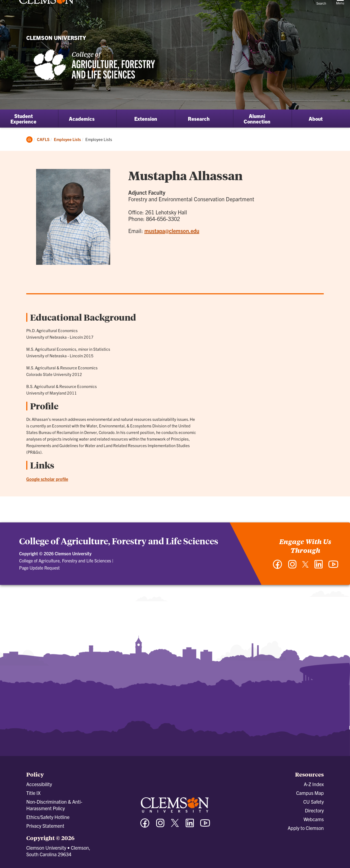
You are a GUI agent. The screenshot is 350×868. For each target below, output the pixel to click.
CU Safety (313, 802)
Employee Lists (67, 139)
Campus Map (310, 793)
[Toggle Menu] (340, 10)
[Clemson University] (46, 14)
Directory (314, 810)
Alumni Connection (257, 119)
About (316, 119)
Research (199, 119)
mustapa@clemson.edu (172, 231)
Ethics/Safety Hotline (48, 817)
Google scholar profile (47, 479)
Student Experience (23, 119)
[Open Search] (321, 10)
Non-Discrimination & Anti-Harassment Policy (54, 805)
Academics (82, 119)
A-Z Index (314, 784)
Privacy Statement (45, 826)
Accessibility (39, 784)
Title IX (33, 793)
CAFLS (43, 139)
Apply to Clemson (306, 828)
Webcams (314, 819)
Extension (146, 119)
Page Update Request (39, 568)
